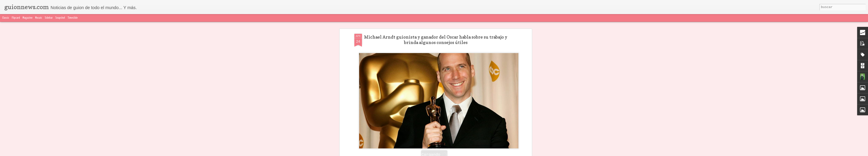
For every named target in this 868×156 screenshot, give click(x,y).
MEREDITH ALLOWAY (408, 150)
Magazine (28, 18)
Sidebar (49, 18)
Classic (6, 18)
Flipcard (16, 18)
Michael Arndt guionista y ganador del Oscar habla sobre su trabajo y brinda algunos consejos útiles (436, 32)
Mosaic (39, 18)
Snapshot (60, 18)
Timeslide (73, 18)
